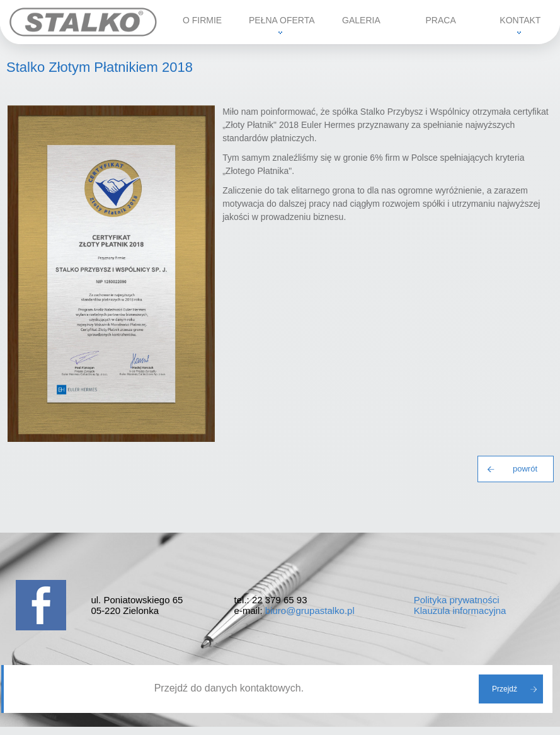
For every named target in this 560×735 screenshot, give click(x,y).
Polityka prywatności (457, 600)
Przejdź (505, 689)
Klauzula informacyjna (460, 611)
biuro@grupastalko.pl (310, 611)
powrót (525, 469)
